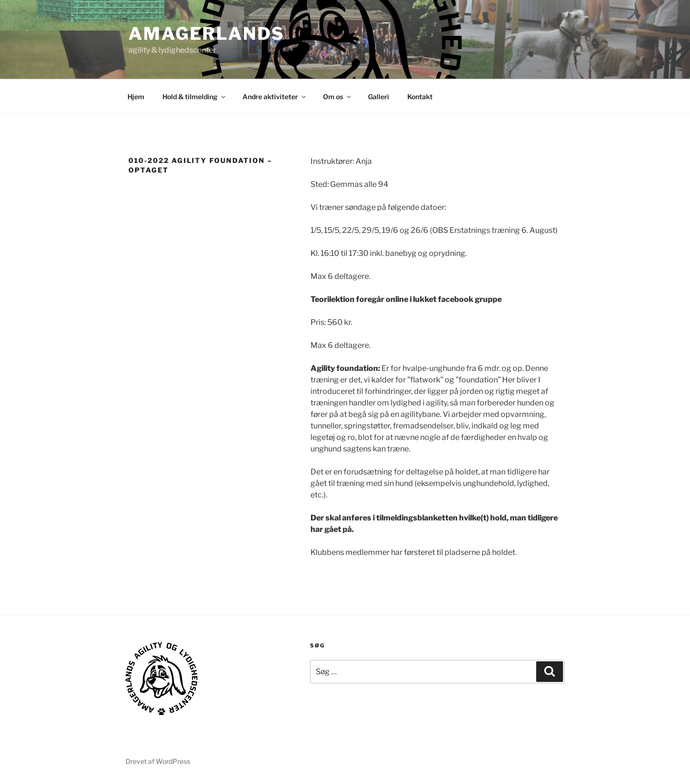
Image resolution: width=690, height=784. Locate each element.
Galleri (379, 97)
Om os (338, 97)
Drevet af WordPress (158, 761)
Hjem (136, 97)
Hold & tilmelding (195, 97)
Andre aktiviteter (275, 97)
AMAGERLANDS (207, 34)
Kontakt (420, 97)
